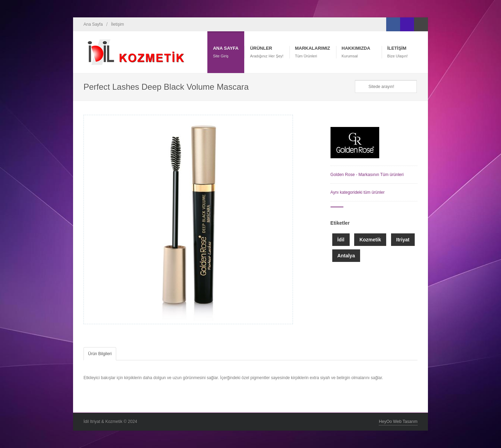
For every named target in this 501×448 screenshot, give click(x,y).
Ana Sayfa (93, 24)
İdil (341, 240)
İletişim (117, 24)
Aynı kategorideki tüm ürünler (358, 192)
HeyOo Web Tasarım (398, 422)
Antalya (346, 256)
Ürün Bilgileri (100, 354)
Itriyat (403, 240)
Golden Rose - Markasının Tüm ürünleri (367, 175)
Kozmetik (370, 240)
